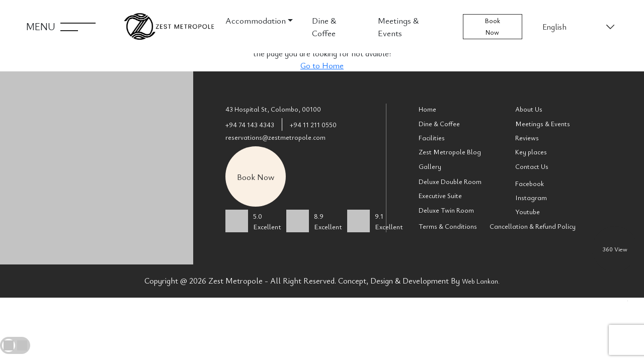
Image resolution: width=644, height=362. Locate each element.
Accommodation (256, 20)
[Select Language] (578, 27)
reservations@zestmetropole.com (275, 137)
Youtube (528, 212)
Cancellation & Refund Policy (533, 226)
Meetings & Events (398, 27)
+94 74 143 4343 (250, 125)
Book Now (493, 26)
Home (427, 109)
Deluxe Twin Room (446, 210)
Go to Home (322, 65)
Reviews (527, 138)
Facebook (530, 184)
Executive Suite (440, 196)
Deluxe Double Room (450, 182)
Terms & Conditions (448, 226)
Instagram (531, 198)
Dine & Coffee (324, 27)
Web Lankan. (481, 281)
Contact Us (532, 166)
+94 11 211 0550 (313, 125)
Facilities (432, 138)
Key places (531, 152)
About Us (529, 109)
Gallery (430, 166)
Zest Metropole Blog (450, 152)
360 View (615, 249)
